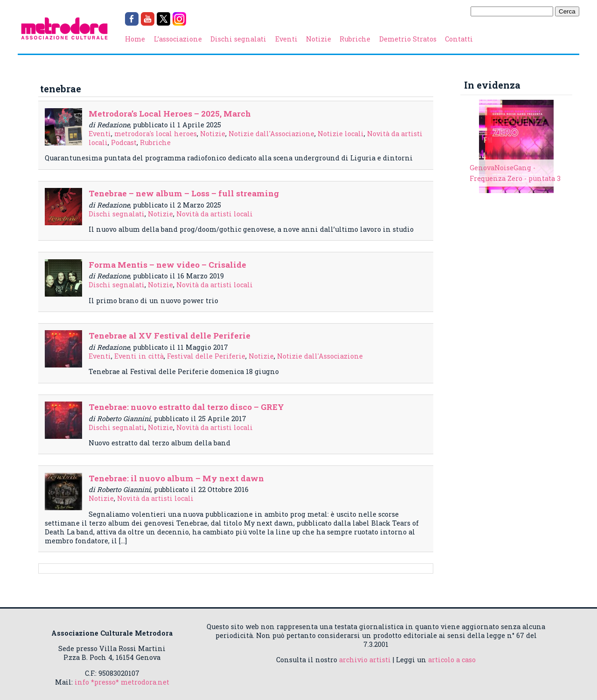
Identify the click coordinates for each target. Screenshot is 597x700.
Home (135, 39)
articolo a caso (452, 660)
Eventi (286, 39)
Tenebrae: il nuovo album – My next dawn (176, 478)
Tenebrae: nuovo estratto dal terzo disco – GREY (186, 407)
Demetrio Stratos (408, 39)
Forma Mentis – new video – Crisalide (167, 265)
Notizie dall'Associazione (271, 134)
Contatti (459, 39)
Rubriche (355, 39)
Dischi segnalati (238, 39)
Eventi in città (139, 356)
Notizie (319, 39)
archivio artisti (365, 660)
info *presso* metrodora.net (122, 682)
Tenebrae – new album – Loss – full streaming (184, 193)
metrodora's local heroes (156, 134)
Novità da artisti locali (215, 214)
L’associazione (178, 39)
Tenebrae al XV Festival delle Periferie (170, 336)
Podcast (124, 142)
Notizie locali (341, 134)
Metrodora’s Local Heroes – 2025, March (170, 114)
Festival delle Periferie (206, 356)
